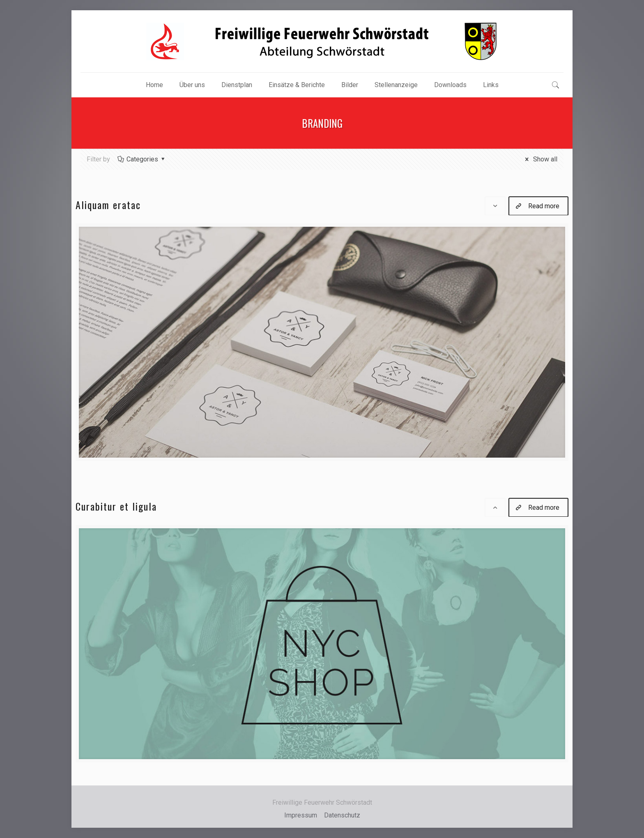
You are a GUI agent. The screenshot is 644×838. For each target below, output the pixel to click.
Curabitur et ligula (116, 506)
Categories (142, 159)
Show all (540, 159)
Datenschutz (342, 815)
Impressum (301, 815)
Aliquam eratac (108, 205)
